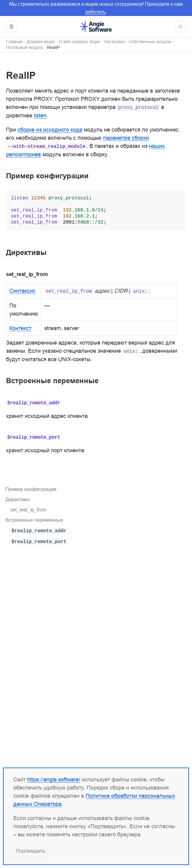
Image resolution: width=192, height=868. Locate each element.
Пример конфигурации (31, 489)
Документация (41, 42)
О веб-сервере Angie (79, 42)
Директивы (18, 499)
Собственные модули (150, 42)
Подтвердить (31, 851)
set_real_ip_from (28, 510)
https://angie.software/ (54, 779)
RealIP (53, 48)
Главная (14, 42)
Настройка (114, 42)
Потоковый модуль (25, 48)
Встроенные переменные (34, 520)
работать (95, 12)
